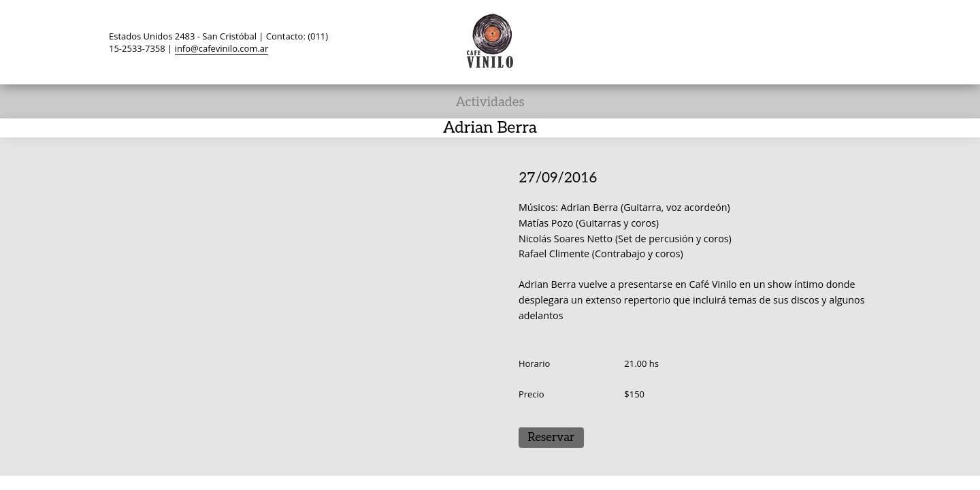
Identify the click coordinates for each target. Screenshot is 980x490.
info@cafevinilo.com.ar (222, 48)
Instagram (833, 42)
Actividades (490, 102)
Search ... (859, 42)
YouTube (807, 42)
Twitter (730, 42)
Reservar (551, 438)
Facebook (755, 42)
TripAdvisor (781, 42)
